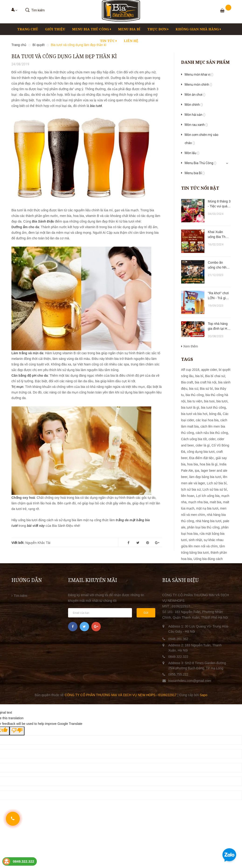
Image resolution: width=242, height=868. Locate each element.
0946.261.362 (178, 639)
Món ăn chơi (195, 95)
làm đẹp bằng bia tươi (205, 477)
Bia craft (187, 382)
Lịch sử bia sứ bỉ (215, 489)
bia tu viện (195, 401)
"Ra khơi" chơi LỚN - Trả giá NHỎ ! (218, 296)
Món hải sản (195, 115)
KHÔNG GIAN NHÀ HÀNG (198, 29)
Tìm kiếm (21, 596)
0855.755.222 (178, 674)
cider (212, 439)
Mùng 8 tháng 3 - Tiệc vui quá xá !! (219, 204)
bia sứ (194, 389)
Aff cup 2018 (190, 370)
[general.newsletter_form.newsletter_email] (100, 613)
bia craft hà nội (206, 382)
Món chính (194, 105)
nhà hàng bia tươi (208, 521)
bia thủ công (195, 395)
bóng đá (215, 414)
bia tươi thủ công (213, 407)
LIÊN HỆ (131, 41)
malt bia (216, 502)
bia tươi (222, 401)
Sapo (203, 695)
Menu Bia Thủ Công (92, 29)
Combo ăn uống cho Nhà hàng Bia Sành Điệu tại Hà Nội (219, 265)
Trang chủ (28, 29)
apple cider (209, 370)
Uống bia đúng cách (208, 559)
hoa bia (193, 464)
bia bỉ (199, 376)
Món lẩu (192, 153)
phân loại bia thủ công (203, 527)
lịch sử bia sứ (191, 489)
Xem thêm (190, 346)
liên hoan (188, 496)
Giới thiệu (55, 29)
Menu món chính (198, 85)
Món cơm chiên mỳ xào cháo (202, 140)
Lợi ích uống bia (208, 496)
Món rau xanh (196, 125)
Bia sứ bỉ (206, 389)
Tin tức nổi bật (200, 188)
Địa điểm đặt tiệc (202, 458)
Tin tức (108, 41)
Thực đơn (158, 29)
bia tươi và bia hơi (194, 414)
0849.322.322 (178, 657)
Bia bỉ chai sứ (215, 376)
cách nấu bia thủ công (212, 433)
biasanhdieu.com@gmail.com (190, 681)
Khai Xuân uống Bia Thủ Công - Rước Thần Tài (218, 235)
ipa (197, 471)
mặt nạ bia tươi (207, 508)
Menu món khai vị (199, 74)
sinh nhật (195, 540)
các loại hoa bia (207, 420)
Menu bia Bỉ (129, 29)
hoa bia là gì (209, 464)
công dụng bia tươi (201, 452)
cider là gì (203, 445)
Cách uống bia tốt (194, 439)
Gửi (146, 613)
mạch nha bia (198, 502)
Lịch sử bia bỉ (217, 483)
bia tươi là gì (190, 407)
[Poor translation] (17, 731)
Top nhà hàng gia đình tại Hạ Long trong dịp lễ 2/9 (219, 326)
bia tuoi (209, 401)
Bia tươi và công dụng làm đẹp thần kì (64, 56)
